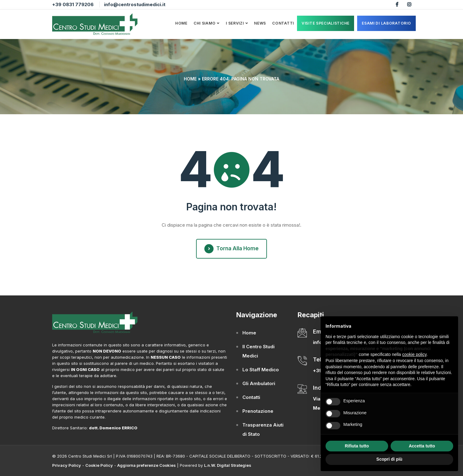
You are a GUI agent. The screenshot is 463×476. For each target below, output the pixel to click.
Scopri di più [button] (390, 459)
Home (181, 23)
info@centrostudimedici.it (135, 4)
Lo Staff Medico (261, 370)
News (260, 23)
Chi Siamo (204, 23)
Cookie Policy (99, 465)
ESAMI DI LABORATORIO (386, 23)
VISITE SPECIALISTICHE (326, 23)
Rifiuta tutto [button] (357, 446)
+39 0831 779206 (73, 4)
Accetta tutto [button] (422, 446)
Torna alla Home (231, 249)
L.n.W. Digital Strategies (228, 465)
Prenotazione (258, 411)
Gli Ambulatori (259, 383)
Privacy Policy (67, 465)
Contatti (283, 23)
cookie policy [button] (414, 354)
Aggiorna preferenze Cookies (147, 465)
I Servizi (235, 23)
